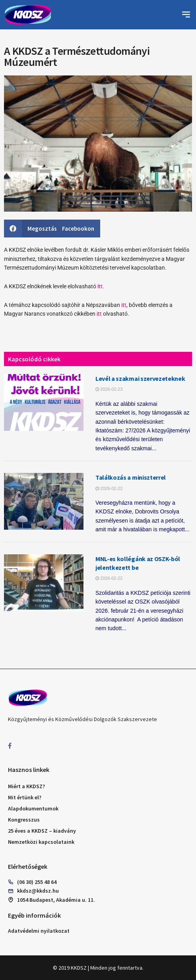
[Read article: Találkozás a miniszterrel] (44, 501)
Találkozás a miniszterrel (131, 477)
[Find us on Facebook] (10, 746)
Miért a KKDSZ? (26, 786)
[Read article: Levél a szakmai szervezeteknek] (44, 402)
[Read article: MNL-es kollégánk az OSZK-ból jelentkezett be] (44, 583)
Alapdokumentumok (33, 808)
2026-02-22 (109, 488)
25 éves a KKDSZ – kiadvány (42, 831)
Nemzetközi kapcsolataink (41, 842)
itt (100, 286)
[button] (186, 15)
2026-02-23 (109, 389)
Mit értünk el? (25, 797)
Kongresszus (24, 820)
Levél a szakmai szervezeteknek (140, 378)
